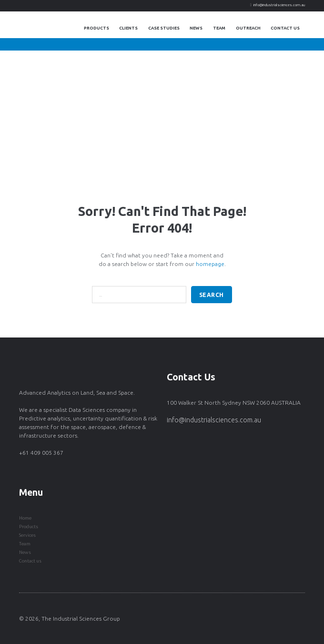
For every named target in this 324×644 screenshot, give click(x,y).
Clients (128, 28)
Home (25, 518)
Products (96, 28)
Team (219, 28)
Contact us (30, 561)
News (196, 28)
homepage (210, 264)
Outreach (248, 28)
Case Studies (164, 28)
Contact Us (285, 28)
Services (27, 535)
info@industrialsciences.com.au (279, 5)
